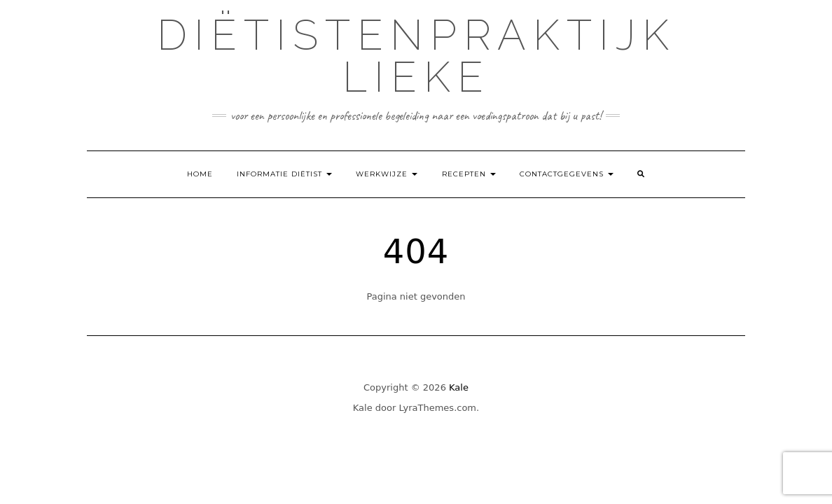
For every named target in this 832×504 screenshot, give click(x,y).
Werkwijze (387, 174)
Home (200, 174)
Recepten (469, 174)
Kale (459, 387)
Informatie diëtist (284, 174)
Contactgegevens (567, 174)
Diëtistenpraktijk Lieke (416, 56)
